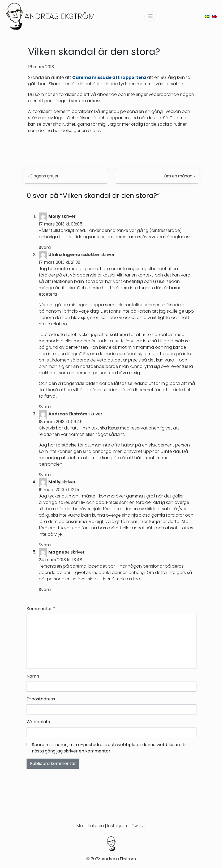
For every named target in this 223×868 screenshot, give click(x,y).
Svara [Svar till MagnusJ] (45, 590)
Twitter (139, 826)
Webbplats (38, 722)
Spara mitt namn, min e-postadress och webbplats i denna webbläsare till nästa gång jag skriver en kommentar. (110, 748)
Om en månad (179, 176)
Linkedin (96, 826)
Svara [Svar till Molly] (45, 247)
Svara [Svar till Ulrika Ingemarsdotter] (45, 407)
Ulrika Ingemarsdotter (74, 255)
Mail (80, 826)
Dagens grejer (43, 176)
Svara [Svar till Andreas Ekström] (45, 475)
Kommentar (41, 609)
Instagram (118, 826)
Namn (33, 676)
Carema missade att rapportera (109, 77)
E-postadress (41, 699)
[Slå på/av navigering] (150, 16)
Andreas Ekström (60, 16)
